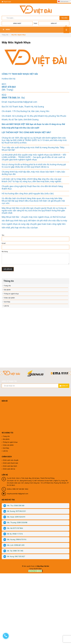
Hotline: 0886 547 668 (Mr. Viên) (18, 489)
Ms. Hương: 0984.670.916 (15, 540)
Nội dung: (5, 252)
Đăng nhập (17, 23)
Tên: (3, 235)
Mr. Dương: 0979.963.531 (15, 511)
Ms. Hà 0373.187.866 (13, 528)
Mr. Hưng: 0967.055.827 (14, 557)
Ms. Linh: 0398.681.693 (14, 545)
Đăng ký (54, 23)
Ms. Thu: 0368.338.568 (14, 506)
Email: (4, 243)
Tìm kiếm (64, 18)
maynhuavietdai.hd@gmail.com (18, 494)
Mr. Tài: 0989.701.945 (13, 551)
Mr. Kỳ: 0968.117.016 (13, 534)
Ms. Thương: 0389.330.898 (15, 523)
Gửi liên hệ (8, 269)
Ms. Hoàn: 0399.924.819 (14, 517)
